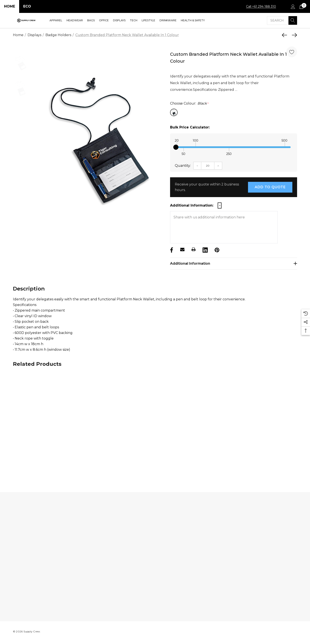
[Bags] (91, 21)
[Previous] (285, 35)
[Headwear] (75, 21)
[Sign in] (293, 6)
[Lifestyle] (148, 21)
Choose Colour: (189, 103)
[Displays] (119, 21)
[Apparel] (56, 21)
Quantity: (183, 166)
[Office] (104, 21)
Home (10, 6)
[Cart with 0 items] (301, 6)
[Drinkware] (168, 21)
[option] (98, 140)
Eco (27, 6)
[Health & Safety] (193, 21)
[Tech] (134, 21)
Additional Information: (192, 205)
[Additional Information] (234, 264)
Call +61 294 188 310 (261, 6)
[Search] (293, 20)
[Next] (293, 35)
